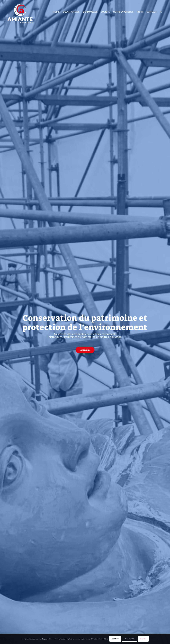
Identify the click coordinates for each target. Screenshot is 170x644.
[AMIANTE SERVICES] (20, 12)
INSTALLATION (130, 639)
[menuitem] (56, 12)
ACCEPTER (115, 639)
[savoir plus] (85, 350)
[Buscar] (161, 12)
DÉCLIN (143, 639)
